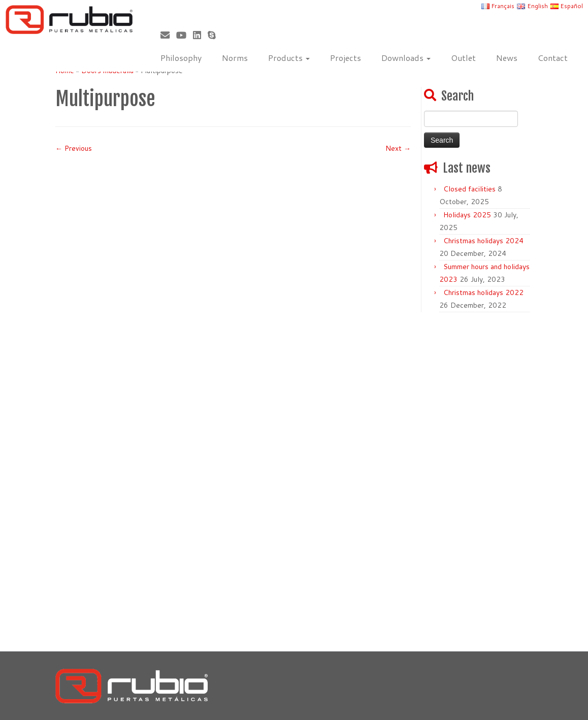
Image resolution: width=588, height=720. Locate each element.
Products (289, 58)
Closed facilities (469, 189)
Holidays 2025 (467, 215)
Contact (553, 58)
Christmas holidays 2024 (483, 241)
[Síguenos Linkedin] (200, 35)
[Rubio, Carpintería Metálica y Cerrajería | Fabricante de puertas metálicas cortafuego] (69, 20)
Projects (346, 58)
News (507, 58)
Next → (398, 148)
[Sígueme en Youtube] (185, 35)
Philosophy (181, 58)
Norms (235, 58)
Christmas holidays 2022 (483, 292)
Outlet (463, 58)
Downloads (406, 58)
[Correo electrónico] (168, 35)
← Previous (74, 148)
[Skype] (215, 35)
